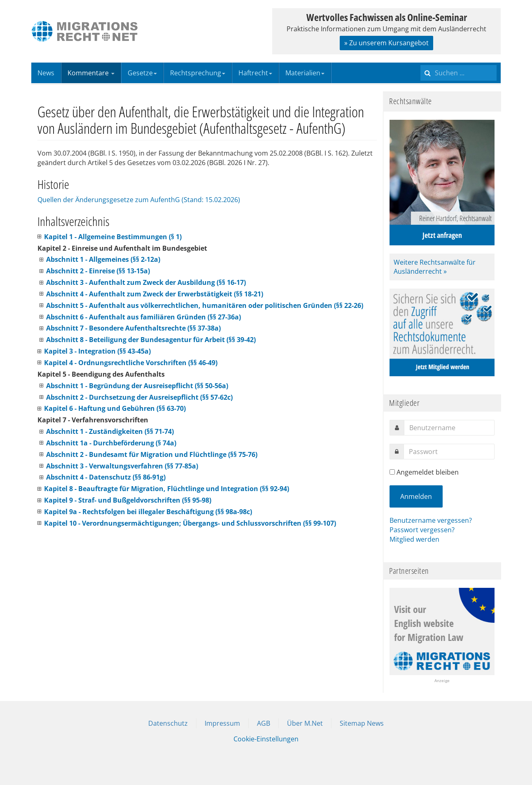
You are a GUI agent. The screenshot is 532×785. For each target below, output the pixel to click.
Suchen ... (421, 63)
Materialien (305, 73)
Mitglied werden (414, 539)
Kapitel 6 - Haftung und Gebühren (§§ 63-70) (115, 408)
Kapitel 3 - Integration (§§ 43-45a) (97, 351)
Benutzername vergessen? (431, 520)
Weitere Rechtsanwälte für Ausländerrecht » (435, 267)
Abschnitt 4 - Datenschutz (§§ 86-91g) (106, 477)
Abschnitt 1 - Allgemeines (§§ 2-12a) (103, 259)
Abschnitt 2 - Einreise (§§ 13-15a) (98, 271)
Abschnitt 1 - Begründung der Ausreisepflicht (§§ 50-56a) (137, 386)
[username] (449, 428)
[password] (449, 452)
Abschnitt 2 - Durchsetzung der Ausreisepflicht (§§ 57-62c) (139, 397)
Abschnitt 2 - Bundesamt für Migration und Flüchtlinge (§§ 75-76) (152, 454)
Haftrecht (255, 73)
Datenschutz (168, 723)
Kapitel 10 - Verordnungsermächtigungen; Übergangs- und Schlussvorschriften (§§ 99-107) (190, 523)
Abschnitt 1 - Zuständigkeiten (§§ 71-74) (110, 431)
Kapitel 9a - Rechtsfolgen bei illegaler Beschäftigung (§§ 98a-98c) (148, 512)
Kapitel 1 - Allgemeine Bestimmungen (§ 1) (113, 237)
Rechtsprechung (198, 73)
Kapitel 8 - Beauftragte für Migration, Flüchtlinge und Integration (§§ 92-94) (167, 489)
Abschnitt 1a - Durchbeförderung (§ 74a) (111, 443)
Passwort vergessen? (422, 530)
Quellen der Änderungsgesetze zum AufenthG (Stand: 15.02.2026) (139, 200)
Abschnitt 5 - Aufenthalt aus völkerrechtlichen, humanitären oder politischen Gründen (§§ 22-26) (205, 305)
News (46, 73)
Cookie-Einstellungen (266, 739)
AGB (264, 723)
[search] (458, 73)
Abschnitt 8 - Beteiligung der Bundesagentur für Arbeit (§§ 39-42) (151, 340)
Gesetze (142, 73)
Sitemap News (362, 723)
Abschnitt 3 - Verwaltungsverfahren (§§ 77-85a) (122, 466)
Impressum (222, 723)
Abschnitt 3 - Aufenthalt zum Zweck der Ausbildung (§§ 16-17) (146, 282)
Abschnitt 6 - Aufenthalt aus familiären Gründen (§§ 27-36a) (143, 317)
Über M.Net (305, 723)
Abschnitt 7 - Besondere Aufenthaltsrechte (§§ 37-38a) (133, 328)
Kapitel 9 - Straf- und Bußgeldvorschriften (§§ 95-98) (128, 500)
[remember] (392, 472)
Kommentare (91, 73)
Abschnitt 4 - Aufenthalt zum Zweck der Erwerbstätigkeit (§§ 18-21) (155, 294)
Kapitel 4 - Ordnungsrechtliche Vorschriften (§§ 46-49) (131, 363)
